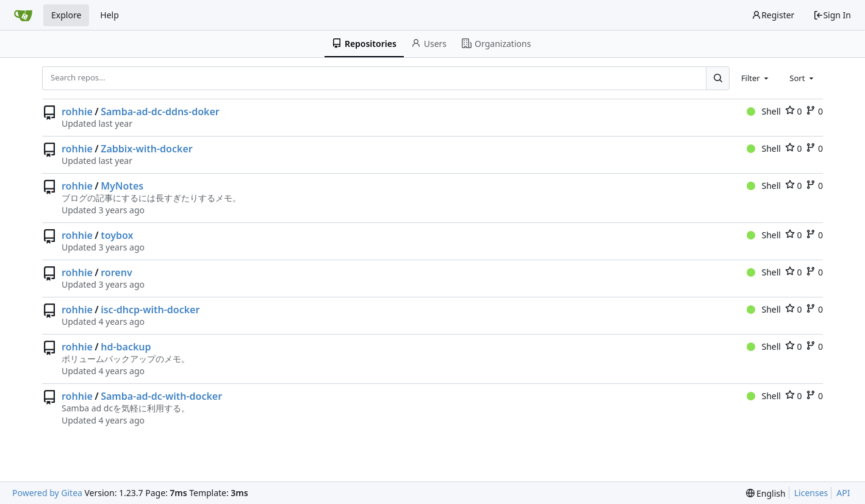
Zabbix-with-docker (146, 149)
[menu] (766, 493)
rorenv (116, 272)
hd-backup (126, 347)
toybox (117, 235)
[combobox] (756, 78)
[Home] (23, 15)
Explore (66, 15)
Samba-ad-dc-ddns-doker (160, 112)
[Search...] (717, 78)
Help (109, 15)
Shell (764, 111)
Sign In (832, 15)
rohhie (77, 112)
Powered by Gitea (47, 493)
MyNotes (122, 186)
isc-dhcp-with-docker (150, 310)
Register (773, 15)
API (843, 493)
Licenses (811, 493)
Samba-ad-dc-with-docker (161, 396)
